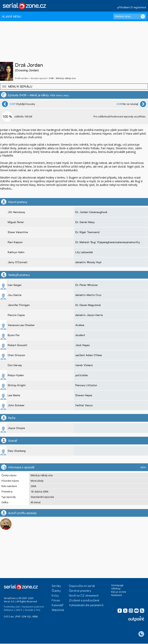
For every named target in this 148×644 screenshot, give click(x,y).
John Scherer (16, 405)
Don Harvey (15, 365)
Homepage (117, 585)
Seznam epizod (38, 78)
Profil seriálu (21, 78)
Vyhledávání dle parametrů (86, 605)
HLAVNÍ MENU (12, 16)
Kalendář (58, 605)
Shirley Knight (17, 385)
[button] (74, 86)
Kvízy (55, 595)
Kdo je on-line (119, 592)
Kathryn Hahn (16, 252)
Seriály (56, 586)
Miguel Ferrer (16, 222)
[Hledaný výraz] (130, 16)
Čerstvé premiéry (80, 590)
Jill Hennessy (16, 212)
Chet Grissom (16, 355)
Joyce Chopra (16, 428)
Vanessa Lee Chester (21, 325)
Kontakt (29, 610)
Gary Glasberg (17, 451)
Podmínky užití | (13, 607)
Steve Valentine (18, 232)
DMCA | (20, 610)
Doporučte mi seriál (82, 586)
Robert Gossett (18, 345)
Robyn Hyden (16, 375)
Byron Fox (14, 335)
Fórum (56, 600)
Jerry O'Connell (18, 262)
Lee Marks (14, 395)
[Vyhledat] (143, 16)
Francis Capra (16, 315)
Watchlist (58, 610)
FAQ (38, 610)
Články (56, 590)
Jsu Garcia (15, 295)
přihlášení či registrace (132, 7)
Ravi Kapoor (15, 242)
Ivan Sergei (15, 285)
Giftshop (116, 589)
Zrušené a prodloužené (84, 600)
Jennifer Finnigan (19, 305)
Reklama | (9, 610)
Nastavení (117, 595)
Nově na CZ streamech (84, 595)
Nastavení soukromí (33, 607)
